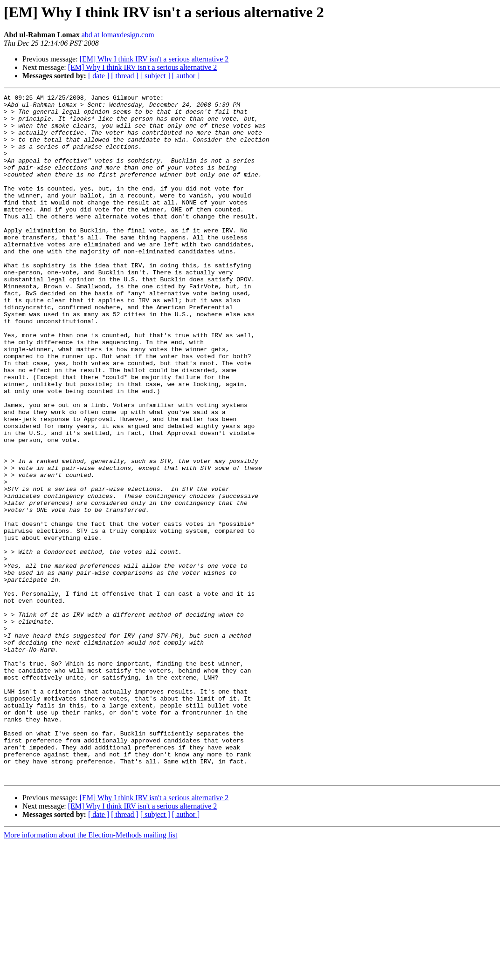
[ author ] (186, 76)
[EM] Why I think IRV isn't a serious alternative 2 (154, 59)
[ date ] (99, 76)
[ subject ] (155, 76)
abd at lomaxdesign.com (118, 35)
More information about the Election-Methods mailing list (90, 972)
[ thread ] (125, 76)
